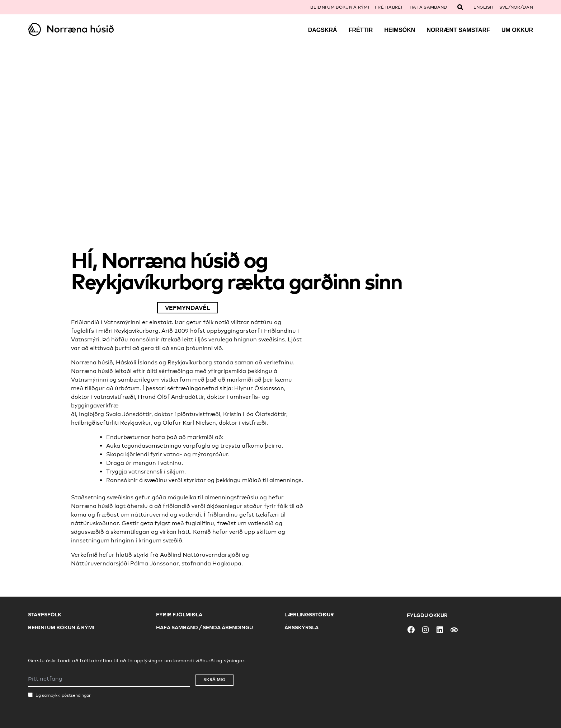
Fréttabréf (389, 7)
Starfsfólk (45, 614)
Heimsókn (400, 30)
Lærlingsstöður (309, 614)
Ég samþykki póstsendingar (63, 695)
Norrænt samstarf (458, 30)
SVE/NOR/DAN (516, 7)
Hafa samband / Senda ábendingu (204, 627)
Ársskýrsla (301, 627)
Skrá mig (214, 679)
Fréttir (361, 30)
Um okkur (517, 30)
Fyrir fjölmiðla (179, 614)
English (484, 7)
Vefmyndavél (188, 308)
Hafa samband (429, 7)
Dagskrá (323, 30)
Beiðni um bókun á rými (340, 7)
